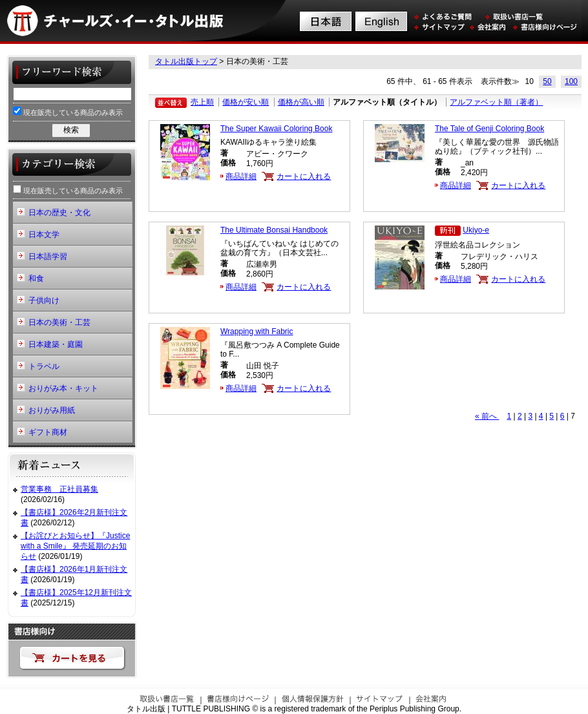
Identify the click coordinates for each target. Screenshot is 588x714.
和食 (36, 278)
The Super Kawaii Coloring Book (276, 129)
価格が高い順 (301, 102)
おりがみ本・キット (63, 388)
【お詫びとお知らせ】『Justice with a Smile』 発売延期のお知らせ (75, 546)
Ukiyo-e (476, 230)
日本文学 (44, 235)
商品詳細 (241, 176)
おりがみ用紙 (52, 410)
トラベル (44, 366)
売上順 (202, 102)
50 (547, 81)
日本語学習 (48, 257)
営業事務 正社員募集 (59, 489)
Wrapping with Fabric (257, 331)
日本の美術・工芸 (59, 322)
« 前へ (487, 416)
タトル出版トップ (186, 61)
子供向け (44, 300)
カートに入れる (304, 176)
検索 (71, 130)
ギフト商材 (48, 432)
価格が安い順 (246, 102)
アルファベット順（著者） (496, 102)
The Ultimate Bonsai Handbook (274, 230)
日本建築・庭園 (56, 344)
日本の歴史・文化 (59, 213)
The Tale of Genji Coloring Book (489, 129)
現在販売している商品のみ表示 (68, 111)
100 (571, 81)
